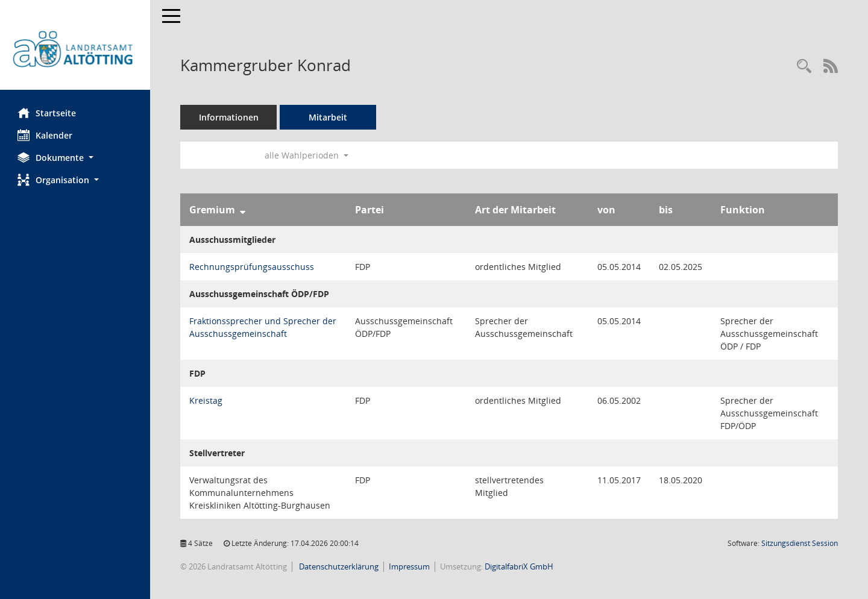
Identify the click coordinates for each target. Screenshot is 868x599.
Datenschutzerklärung (338, 566)
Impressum (410, 566)
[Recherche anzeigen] (804, 67)
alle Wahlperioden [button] (307, 155)
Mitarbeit (329, 117)
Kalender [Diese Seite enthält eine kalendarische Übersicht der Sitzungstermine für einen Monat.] (46, 135)
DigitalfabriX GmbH (520, 566)
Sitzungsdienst (800, 543)
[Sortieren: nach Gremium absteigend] (243, 210)
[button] (75, 158)
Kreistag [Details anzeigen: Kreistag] (206, 400)
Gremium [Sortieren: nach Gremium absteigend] (213, 210)
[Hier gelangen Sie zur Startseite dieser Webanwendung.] (75, 49)
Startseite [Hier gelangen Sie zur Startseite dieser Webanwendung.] (47, 113)
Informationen (229, 117)
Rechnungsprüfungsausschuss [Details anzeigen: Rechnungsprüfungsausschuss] (252, 267)
